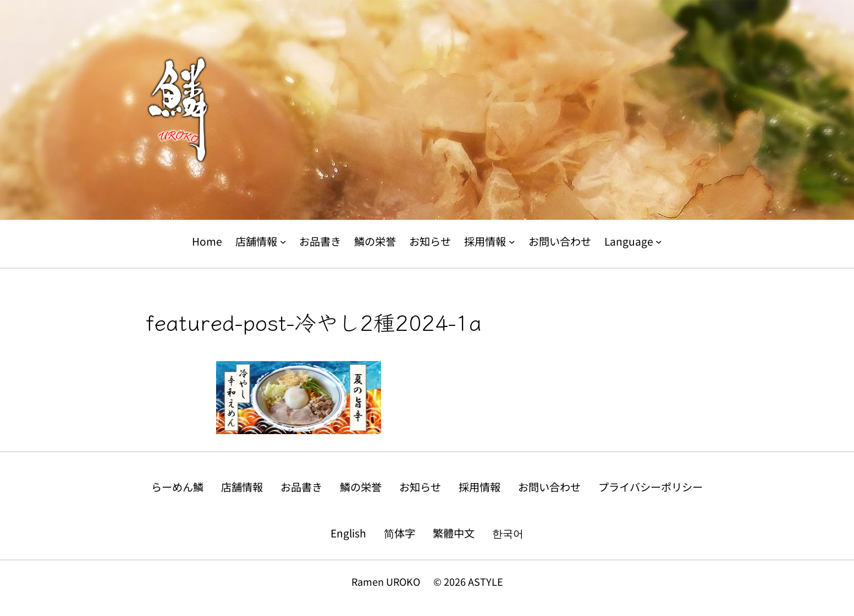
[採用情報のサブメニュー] (512, 242)
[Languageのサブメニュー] (659, 242)
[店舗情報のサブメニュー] (283, 242)
